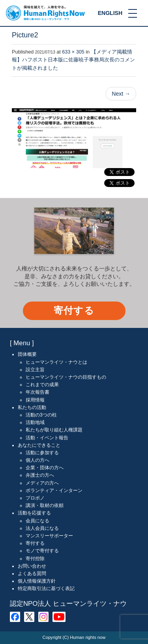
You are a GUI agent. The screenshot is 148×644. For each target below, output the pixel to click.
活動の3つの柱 (41, 415)
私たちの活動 (32, 407)
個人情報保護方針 (37, 581)
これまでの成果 (42, 385)
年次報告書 (37, 392)
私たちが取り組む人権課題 (54, 430)
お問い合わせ (32, 566)
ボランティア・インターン (54, 490)
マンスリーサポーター (49, 536)
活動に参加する (42, 453)
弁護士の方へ (40, 475)
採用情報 (35, 400)
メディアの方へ (42, 483)
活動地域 (35, 422)
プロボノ (35, 498)
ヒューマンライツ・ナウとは (56, 362)
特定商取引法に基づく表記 (46, 588)
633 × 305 (73, 52)
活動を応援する (34, 513)
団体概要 (27, 354)
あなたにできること (39, 445)
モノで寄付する (42, 551)
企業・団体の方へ (45, 468)
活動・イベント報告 (47, 438)
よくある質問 (32, 574)
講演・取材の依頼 (45, 505)
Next (121, 94)
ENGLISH (110, 13)
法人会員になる (42, 528)
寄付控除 (35, 559)
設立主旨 (35, 370)
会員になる (37, 521)
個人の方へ (37, 460)
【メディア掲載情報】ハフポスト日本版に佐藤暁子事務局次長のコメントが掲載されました (73, 60)
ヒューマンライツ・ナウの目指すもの (66, 377)
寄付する (74, 310)
